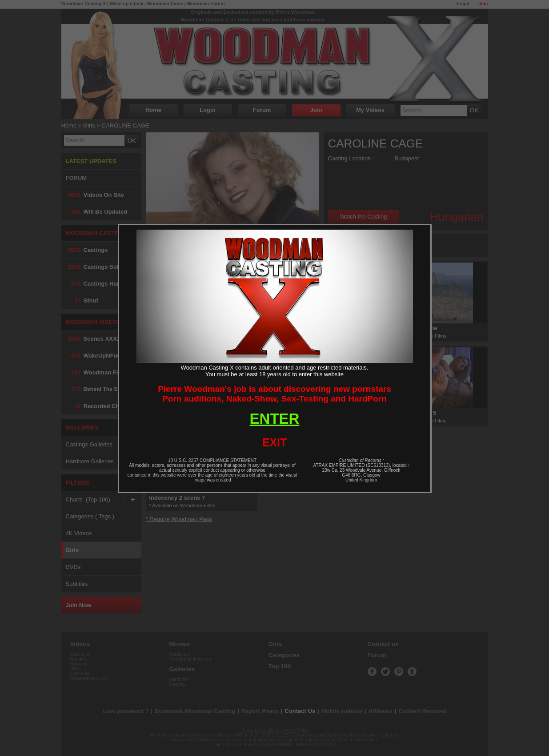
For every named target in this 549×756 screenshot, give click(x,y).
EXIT (275, 442)
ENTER (275, 419)
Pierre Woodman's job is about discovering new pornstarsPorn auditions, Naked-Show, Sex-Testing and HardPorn (274, 394)
